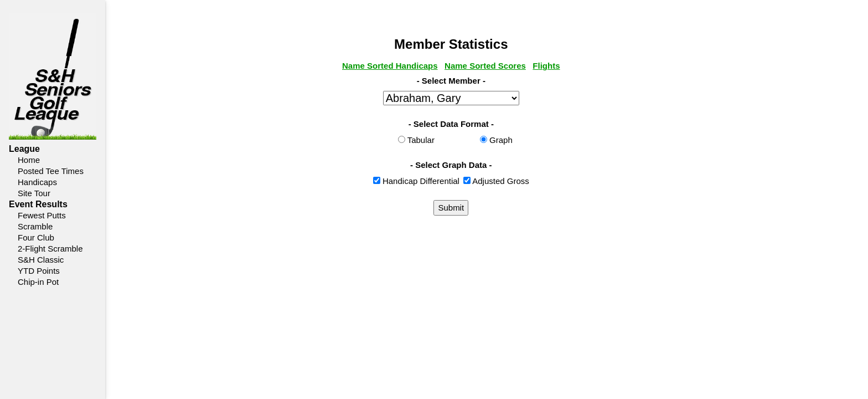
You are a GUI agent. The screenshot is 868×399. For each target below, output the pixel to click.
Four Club (36, 237)
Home (29, 160)
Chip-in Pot (38, 282)
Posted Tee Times (51, 171)
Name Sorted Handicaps (425, 66)
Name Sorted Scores (521, 66)
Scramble (35, 226)
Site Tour (34, 193)
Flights (582, 66)
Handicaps (37, 182)
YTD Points (39, 271)
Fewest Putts (42, 215)
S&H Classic (41, 260)
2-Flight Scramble (50, 249)
